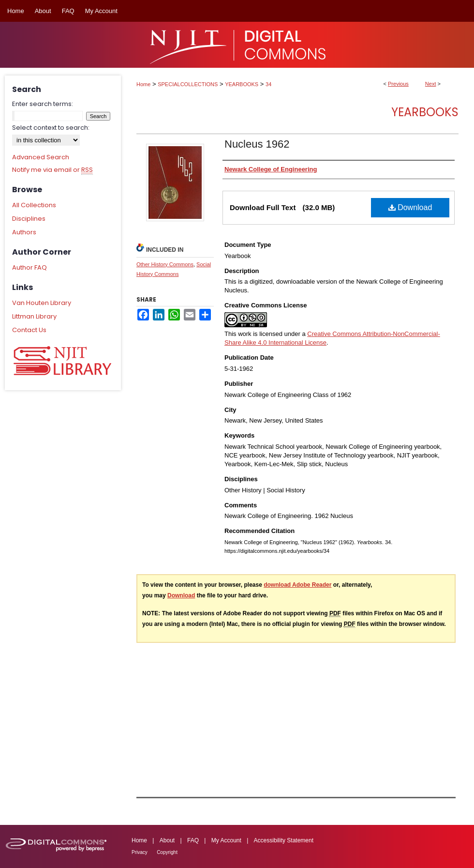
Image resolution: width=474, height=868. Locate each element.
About (167, 840)
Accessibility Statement (284, 840)
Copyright (167, 852)
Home (143, 84)
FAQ (193, 840)
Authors (24, 232)
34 (268, 84)
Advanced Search (41, 157)
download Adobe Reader (297, 585)
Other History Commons (165, 264)
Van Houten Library (42, 303)
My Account (226, 840)
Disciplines (29, 219)
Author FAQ (30, 267)
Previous (398, 84)
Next (431, 84)
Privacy (140, 852)
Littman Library (34, 316)
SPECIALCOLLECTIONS (188, 84)
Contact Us (29, 330)
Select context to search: (51, 128)
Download (410, 207)
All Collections (34, 205)
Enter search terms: (43, 104)
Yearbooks (425, 112)
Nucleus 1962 (257, 144)
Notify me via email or (52, 170)
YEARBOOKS (242, 84)
